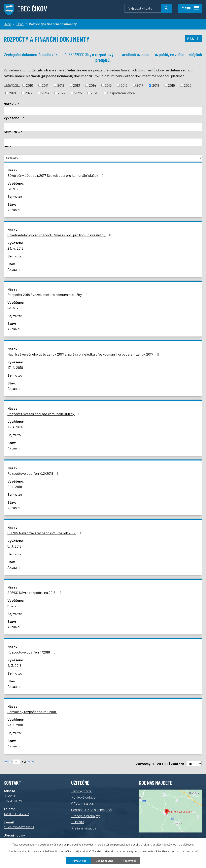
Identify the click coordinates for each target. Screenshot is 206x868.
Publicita (78, 822)
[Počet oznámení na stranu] (194, 764)
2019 (171, 85)
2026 (94, 93)
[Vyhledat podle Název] (103, 111)
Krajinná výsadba (84, 828)
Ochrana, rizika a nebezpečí (91, 810)
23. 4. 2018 (15, 189)
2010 (29, 85)
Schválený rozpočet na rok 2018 (35, 712)
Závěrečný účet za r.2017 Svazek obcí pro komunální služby (56, 175)
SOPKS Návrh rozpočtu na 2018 (35, 593)
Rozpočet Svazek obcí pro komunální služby (44, 414)
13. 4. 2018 (15, 427)
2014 (92, 85)
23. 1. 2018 (15, 725)
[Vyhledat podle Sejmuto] (103, 142)
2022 (29, 93)
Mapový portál (82, 791)
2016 (124, 85)
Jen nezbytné (105, 861)
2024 (62, 93)
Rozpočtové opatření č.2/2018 (34, 473)
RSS (194, 39)
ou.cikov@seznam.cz (19, 827)
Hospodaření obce (121, 93)
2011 (45, 85)
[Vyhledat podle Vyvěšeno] (103, 127)
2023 (45, 93)
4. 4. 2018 (15, 487)
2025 (78, 93)
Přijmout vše (79, 861)
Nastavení (129, 861)
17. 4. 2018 (15, 367)
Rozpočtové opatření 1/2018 (32, 652)
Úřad (20, 24)
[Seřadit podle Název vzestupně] (19, 102)
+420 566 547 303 (16, 814)
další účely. (187, 844)
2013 (76, 85)
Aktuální (14, 210)
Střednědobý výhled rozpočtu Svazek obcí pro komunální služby (60, 235)
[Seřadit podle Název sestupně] (19, 104)
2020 (188, 85)
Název (10, 104)
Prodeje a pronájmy (85, 816)
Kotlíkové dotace (83, 797)
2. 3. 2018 (14, 665)
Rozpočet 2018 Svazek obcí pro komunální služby (48, 295)
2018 (156, 85)
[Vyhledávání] (148, 8)
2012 (61, 85)
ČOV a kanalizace (84, 803)
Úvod (7, 24)
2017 (140, 85)
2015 (108, 85)
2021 (13, 93)
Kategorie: (12, 85)
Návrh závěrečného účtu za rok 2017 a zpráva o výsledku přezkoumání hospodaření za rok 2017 (84, 354)
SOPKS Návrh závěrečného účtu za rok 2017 (45, 533)
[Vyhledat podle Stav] (103, 158)
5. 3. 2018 (14, 546)
